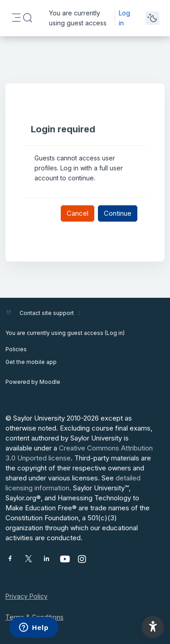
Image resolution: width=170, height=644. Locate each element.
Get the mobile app (31, 362)
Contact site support (51, 313)
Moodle (50, 382)
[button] (28, 18)
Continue (118, 213)
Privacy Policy (27, 596)
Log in (124, 18)
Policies (16, 349)
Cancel (78, 213)
